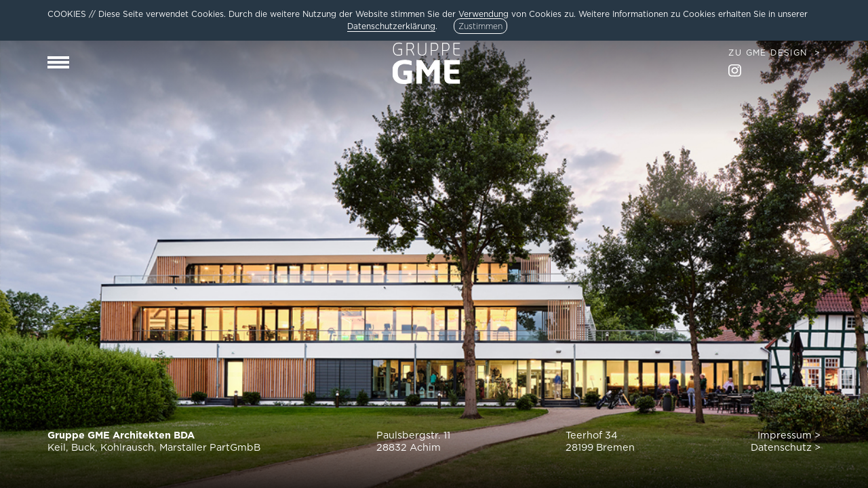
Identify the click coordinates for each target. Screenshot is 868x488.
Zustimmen (480, 26)
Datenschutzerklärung (391, 26)
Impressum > (789, 435)
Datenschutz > (786, 447)
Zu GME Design (768, 53)
